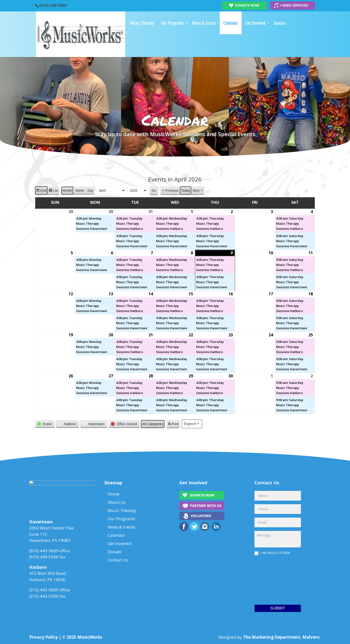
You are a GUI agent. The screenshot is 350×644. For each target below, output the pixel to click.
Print (173, 425)
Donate (280, 23)
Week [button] (80, 190)
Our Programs (172, 23)
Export (192, 424)
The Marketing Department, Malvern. (282, 637)
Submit (278, 608)
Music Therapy (142, 23)
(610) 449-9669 (53, 5)
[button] (170, 190)
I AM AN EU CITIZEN (272, 553)
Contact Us (100, 46)
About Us (114, 23)
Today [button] (186, 190)
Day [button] (91, 190)
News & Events (204, 23)
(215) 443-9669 (44, 591)
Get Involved (255, 23)
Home (95, 23)
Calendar (231, 23)
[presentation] (274, 579)
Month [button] (67, 190)
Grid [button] (41, 191)
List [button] (53, 191)
